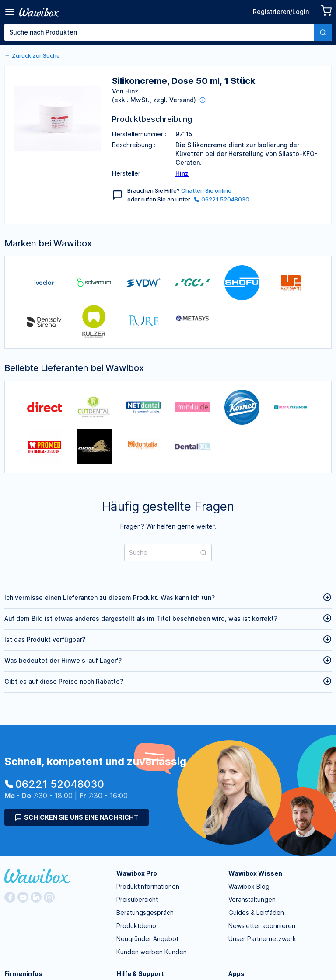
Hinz (182, 173)
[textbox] (159, 32)
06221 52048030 (222, 199)
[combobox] (168, 32)
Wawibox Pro (137, 873)
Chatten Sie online (206, 190)
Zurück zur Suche (32, 55)
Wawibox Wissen (255, 873)
